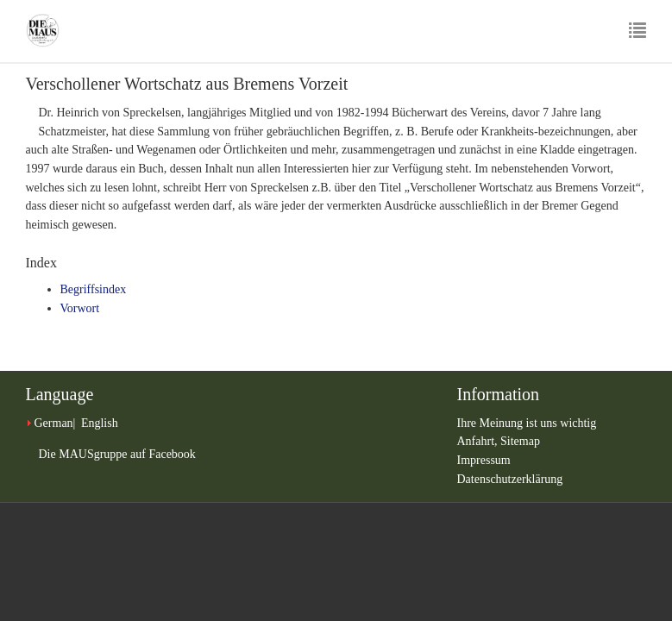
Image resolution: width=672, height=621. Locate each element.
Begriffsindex (94, 289)
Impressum (484, 460)
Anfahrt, (479, 441)
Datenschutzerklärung (510, 479)
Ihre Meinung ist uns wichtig (527, 423)
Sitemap (520, 441)
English (100, 423)
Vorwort (80, 308)
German (54, 423)
